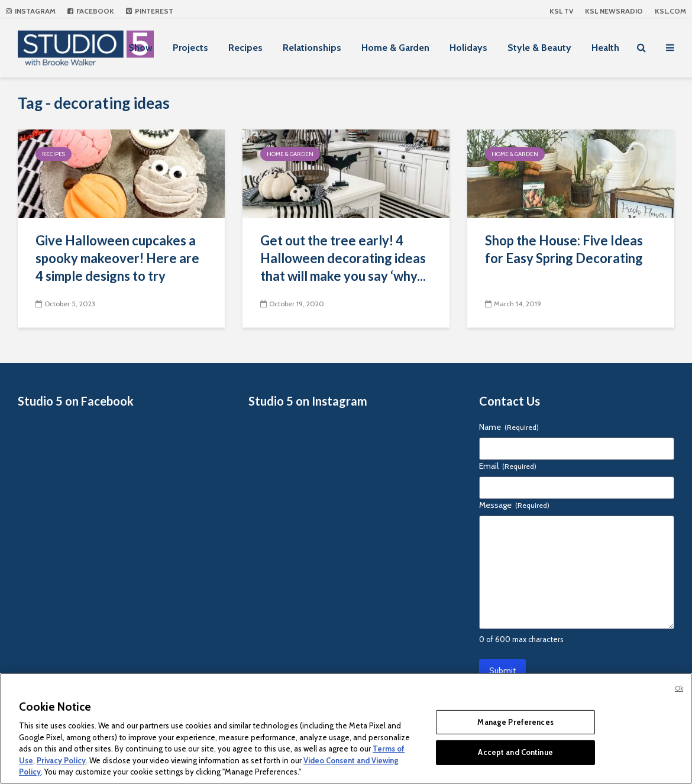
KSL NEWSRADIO (614, 11)
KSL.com (670, 11)
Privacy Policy (61, 760)
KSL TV (561, 11)
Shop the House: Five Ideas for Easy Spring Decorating (564, 249)
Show (140, 48)
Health (605, 48)
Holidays (468, 48)
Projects (190, 48)
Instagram (31, 11)
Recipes (245, 48)
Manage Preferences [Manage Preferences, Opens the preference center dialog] (515, 722)
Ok (679, 688)
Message (514, 505)
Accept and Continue (515, 752)
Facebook (91, 11)
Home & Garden (395, 48)
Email (508, 466)
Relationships (312, 48)
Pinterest (150, 11)
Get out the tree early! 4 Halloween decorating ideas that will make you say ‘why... (343, 258)
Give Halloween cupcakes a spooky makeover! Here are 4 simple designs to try (117, 258)
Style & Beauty (539, 48)
